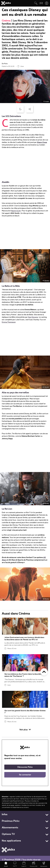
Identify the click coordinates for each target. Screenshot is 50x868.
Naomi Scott (16, 211)
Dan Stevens (33, 317)
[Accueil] (6, 864)
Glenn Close (42, 142)
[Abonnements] (44, 864)
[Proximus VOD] (34, 864)
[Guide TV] (24, 864)
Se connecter (25, 775)
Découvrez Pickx (25, 767)
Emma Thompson (9, 322)
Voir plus (25, 730)
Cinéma (6, 21)
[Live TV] (15, 864)
